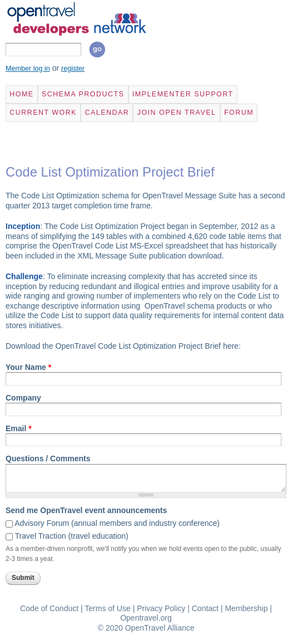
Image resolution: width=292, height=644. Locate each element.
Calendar (107, 113)
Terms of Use (107, 608)
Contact (205, 608)
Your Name (28, 367)
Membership (246, 608)
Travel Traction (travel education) (72, 536)
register (73, 69)
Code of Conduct (49, 608)
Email (19, 428)
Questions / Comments (48, 458)
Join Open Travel (177, 113)
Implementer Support (183, 94)
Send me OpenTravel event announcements (86, 510)
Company (23, 398)
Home (21, 94)
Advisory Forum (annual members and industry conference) (117, 523)
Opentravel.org (146, 618)
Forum (239, 113)
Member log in (28, 69)
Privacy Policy (161, 608)
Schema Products (83, 94)
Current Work (43, 113)
